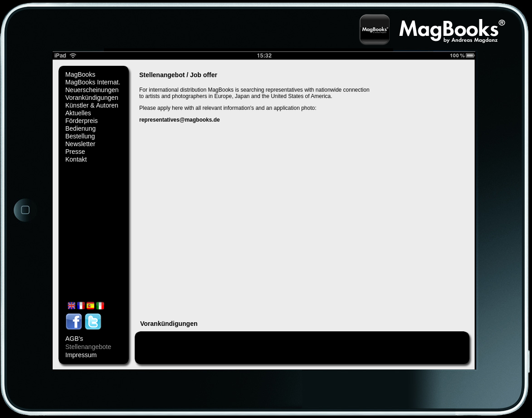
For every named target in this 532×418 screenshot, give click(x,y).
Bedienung (81, 128)
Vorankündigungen (92, 98)
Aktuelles (78, 113)
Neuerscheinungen (92, 90)
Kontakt (76, 159)
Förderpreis (82, 121)
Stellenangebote (88, 347)
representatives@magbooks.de (180, 120)
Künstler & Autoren (92, 105)
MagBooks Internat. (93, 82)
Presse (75, 152)
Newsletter (80, 144)
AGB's (74, 339)
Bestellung (80, 136)
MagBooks (80, 74)
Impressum (81, 355)
